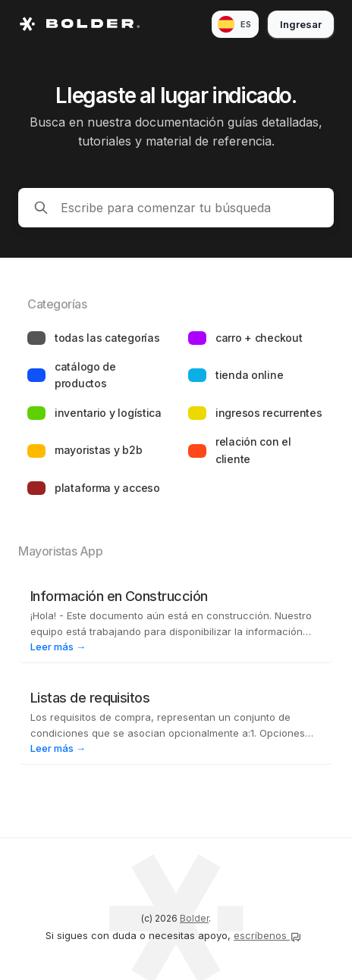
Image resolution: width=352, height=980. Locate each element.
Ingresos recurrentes (269, 413)
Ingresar (301, 24)
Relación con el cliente (253, 450)
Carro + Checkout (259, 338)
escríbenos (268, 935)
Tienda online (249, 375)
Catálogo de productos (85, 375)
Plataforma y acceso (107, 488)
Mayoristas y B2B (99, 450)
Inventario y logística (108, 413)
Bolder (194, 918)
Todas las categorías (107, 338)
